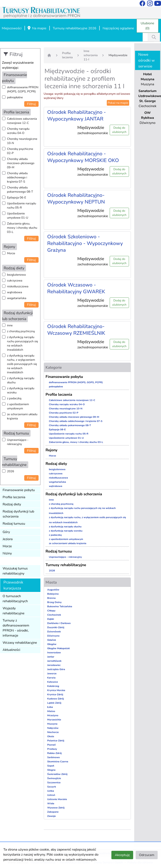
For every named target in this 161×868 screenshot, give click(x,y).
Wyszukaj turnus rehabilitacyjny (15, 571)
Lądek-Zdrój (54, 703)
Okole (51, 736)
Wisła (51, 803)
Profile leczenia (14, 497)
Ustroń (51, 795)
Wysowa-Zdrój (56, 808)
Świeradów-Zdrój (57, 774)
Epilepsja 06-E (17, 198)
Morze (11, 253)
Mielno (51, 711)
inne (10, 325)
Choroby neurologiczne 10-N (22, 141)
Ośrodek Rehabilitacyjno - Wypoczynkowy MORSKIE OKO (83, 157)
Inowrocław (54, 653)
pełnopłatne (15, 97)
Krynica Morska (56, 690)
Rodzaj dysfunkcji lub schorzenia (19, 514)
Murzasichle (54, 720)
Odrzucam (147, 855)
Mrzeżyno (53, 715)
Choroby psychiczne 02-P (20, 151)
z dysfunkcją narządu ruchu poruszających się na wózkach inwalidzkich (23, 343)
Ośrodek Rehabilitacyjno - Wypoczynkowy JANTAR (77, 115)
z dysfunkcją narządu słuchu (21, 380)
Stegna (51, 770)
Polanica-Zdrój (56, 741)
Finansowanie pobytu (19, 490)
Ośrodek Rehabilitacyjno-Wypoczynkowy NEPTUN (76, 199)
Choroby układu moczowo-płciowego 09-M (21, 163)
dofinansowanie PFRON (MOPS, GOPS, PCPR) (23, 89)
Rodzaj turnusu (14, 524)
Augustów (53, 590)
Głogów (52, 644)
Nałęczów (53, 728)
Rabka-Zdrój (55, 753)
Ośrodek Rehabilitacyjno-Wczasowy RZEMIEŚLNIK (76, 330)
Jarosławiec (54, 665)
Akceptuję (122, 855)
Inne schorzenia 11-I (91, 55)
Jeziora (8, 539)
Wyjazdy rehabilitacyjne (14, 611)
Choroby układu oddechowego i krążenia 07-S (17, 177)
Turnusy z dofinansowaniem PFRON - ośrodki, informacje (16, 628)
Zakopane (53, 812)
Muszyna (52, 724)
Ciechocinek (54, 615)
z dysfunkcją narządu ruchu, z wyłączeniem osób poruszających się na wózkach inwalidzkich (22, 364)
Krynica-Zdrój (55, 694)
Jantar (51, 657)
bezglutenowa (16, 275)
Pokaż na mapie (118, 103)
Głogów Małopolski (59, 648)
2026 (11, 471)
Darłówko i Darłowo (59, 623)
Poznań (52, 745)
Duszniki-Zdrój (56, 627)
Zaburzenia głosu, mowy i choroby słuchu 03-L (22, 228)
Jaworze (52, 673)
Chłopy (51, 611)
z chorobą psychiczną (21, 331)
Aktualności (12, 650)
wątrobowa (15, 292)
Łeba (50, 707)
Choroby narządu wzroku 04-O (18, 131)
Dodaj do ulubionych (119, 130)
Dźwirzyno (53, 636)
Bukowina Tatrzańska (60, 606)
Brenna (52, 598)
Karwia (51, 678)
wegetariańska (17, 298)
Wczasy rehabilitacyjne (20, 643)
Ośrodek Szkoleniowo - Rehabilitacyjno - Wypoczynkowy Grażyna (85, 243)
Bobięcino (53, 594)
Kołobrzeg (53, 686)
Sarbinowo (54, 757)
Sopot (51, 766)
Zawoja (52, 816)
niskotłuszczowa (18, 286)
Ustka (51, 791)
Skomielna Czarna (58, 762)
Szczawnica (54, 782)
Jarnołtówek (54, 661)
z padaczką (14, 398)
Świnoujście (54, 778)
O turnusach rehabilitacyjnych (15, 599)
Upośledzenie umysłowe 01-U (18, 216)
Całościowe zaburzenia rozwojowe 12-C (22, 121)
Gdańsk (52, 640)
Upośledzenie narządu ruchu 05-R (22, 206)
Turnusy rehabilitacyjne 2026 (75, 28)
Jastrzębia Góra (56, 669)
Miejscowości (12, 28)
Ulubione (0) (147, 26)
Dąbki (51, 619)
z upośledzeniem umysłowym (18, 406)
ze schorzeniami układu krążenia (22, 416)
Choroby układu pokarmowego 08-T (20, 190)
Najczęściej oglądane (118, 28)
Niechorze (53, 732)
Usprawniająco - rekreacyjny (18, 442)
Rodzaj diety (12, 504)
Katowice (53, 682)
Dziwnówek (54, 632)
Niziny (7, 553)
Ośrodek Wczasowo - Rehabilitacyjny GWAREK (76, 288)
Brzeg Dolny (55, 602)
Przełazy (52, 749)
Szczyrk (52, 787)
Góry (6, 532)
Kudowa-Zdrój (56, 699)
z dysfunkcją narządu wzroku (21, 390)
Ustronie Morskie (57, 799)
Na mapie (37, 29)
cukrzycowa (15, 281)
